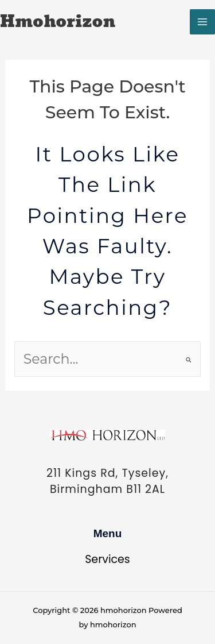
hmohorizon (58, 22)
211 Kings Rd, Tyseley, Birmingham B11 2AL (107, 481)
